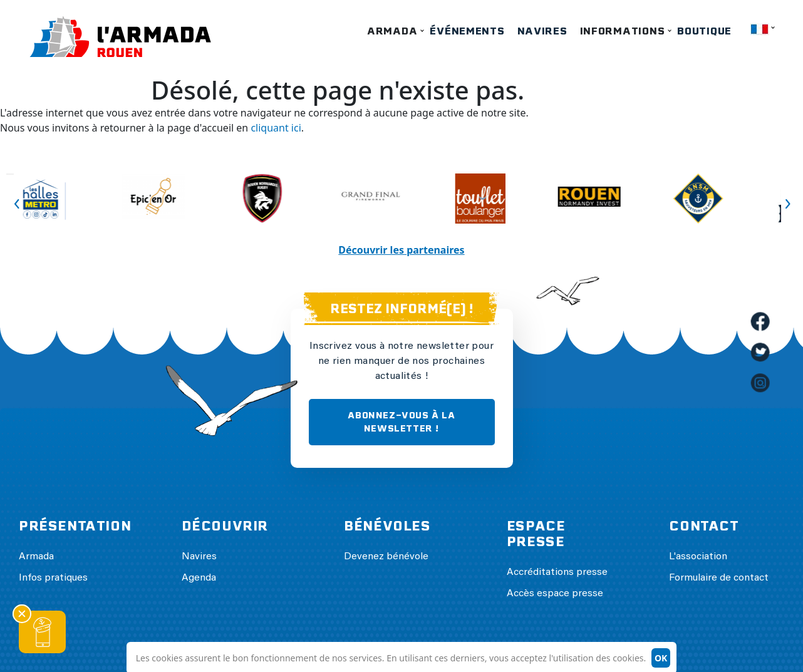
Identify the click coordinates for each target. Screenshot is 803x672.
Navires (542, 31)
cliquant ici (276, 128)
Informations (623, 31)
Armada (392, 31)
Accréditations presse (557, 572)
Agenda (199, 578)
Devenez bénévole (386, 557)
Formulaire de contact (719, 578)
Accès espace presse (555, 594)
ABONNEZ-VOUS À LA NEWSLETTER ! (401, 422)
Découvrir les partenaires (401, 250)
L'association (698, 557)
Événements (467, 31)
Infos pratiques (53, 578)
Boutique (704, 31)
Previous (10, 174)
